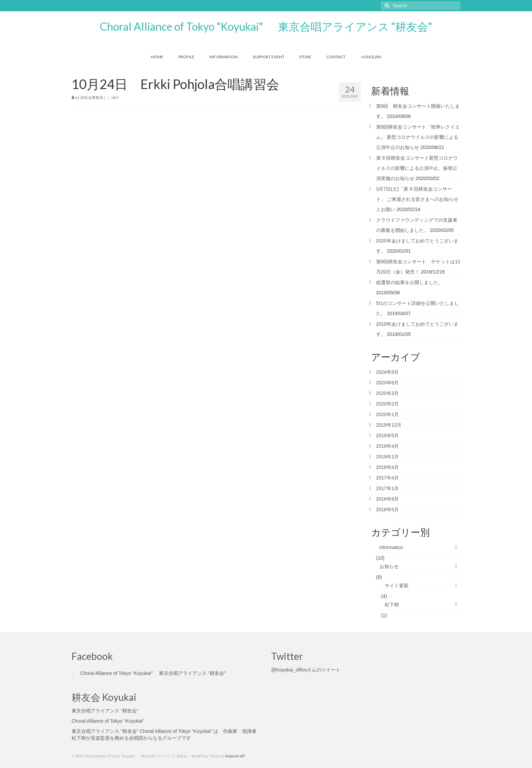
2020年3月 (388, 393)
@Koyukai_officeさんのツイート (306, 670)
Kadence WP (235, 756)
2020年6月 (388, 383)
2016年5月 (388, 509)
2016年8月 (388, 499)
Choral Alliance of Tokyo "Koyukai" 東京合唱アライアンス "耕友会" (266, 26)
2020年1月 (388, 414)
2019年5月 (388, 435)
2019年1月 (388, 457)
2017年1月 (388, 488)
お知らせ (389, 566)
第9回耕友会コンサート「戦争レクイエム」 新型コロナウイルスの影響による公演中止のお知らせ (418, 137)
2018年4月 (388, 467)
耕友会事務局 (92, 98)
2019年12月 (389, 425)
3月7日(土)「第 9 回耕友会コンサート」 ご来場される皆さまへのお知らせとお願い (417, 199)
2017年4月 (388, 478)
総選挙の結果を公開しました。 (410, 282)
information (391, 547)
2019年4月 (388, 446)
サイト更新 (397, 586)
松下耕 (392, 605)
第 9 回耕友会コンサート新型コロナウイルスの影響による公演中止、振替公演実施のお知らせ (417, 168)
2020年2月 (388, 404)
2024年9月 (388, 372)
